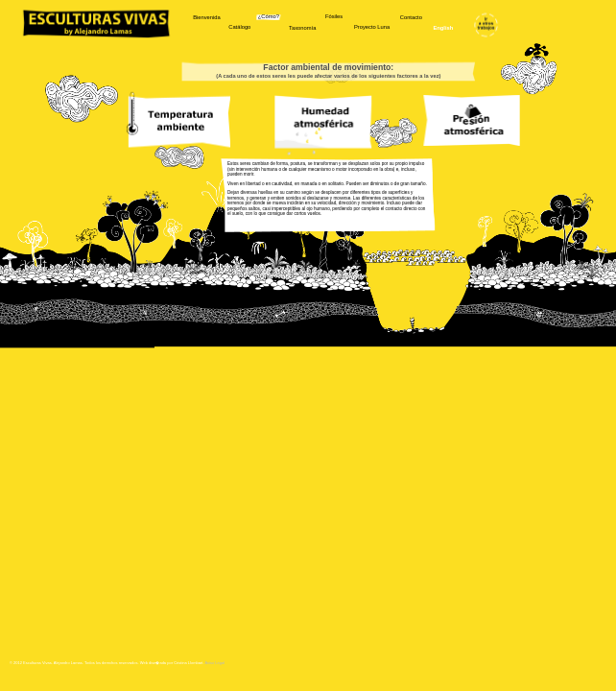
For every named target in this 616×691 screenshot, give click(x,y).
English (443, 28)
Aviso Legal (214, 663)
